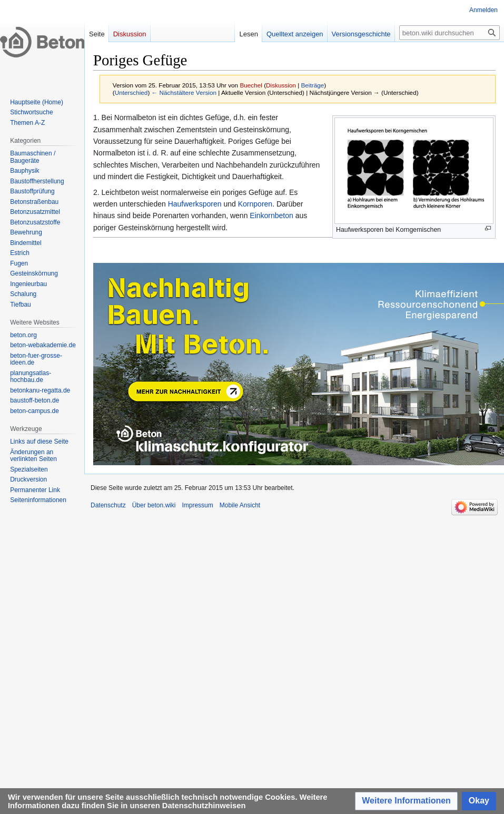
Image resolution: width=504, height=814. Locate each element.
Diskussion (281, 85)
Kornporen (255, 204)
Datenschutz (108, 505)
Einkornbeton (271, 215)
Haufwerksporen (195, 204)
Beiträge (312, 85)
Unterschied (131, 92)
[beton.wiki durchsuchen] (449, 33)
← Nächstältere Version (184, 92)
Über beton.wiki (154, 505)
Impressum (197, 505)
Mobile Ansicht (240, 505)
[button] (406, 801)
